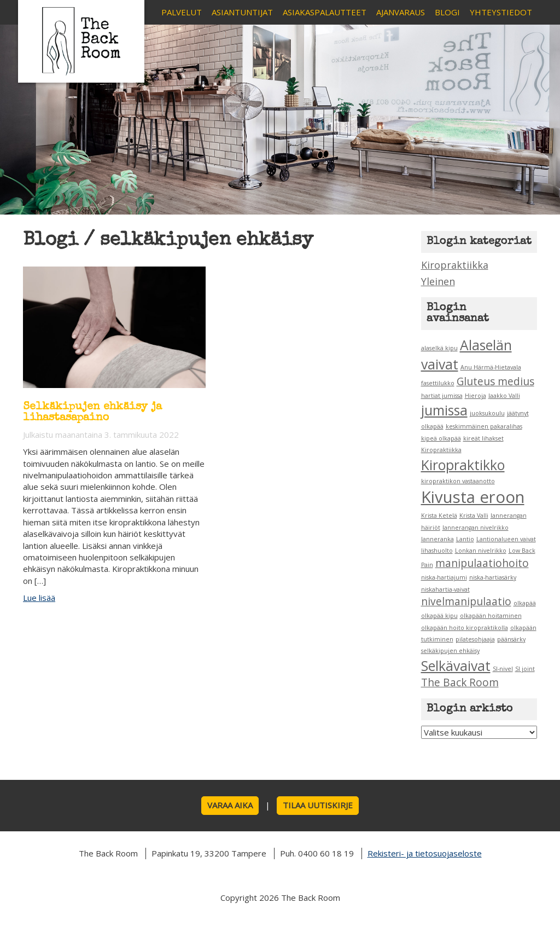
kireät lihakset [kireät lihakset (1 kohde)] (483, 438)
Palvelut (182, 12)
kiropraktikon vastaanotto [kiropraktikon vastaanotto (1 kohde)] (458, 481)
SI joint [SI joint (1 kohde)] (525, 669)
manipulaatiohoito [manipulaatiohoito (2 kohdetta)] (482, 563)
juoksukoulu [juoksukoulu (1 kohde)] (487, 413)
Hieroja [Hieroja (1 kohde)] (476, 396)
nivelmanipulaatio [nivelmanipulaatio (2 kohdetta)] (466, 601)
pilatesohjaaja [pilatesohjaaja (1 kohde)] (475, 639)
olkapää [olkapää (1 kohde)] (525, 603)
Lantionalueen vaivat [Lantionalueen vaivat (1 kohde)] (506, 539)
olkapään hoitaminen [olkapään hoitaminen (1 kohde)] (491, 616)
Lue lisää (39, 598)
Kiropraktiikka (455, 265)
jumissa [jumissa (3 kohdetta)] (444, 410)
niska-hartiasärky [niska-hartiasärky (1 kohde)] (493, 577)
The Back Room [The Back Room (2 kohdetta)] (460, 682)
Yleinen (438, 281)
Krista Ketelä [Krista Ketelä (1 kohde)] (439, 516)
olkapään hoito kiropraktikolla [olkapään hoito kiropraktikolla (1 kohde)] (465, 628)
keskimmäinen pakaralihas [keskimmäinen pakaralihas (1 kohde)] (484, 426)
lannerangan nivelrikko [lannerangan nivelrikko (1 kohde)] (476, 528)
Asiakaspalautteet (325, 12)
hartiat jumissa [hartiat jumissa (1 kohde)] (442, 396)
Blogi (447, 12)
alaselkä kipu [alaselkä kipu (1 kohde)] (439, 348)
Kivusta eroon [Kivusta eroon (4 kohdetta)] (473, 497)
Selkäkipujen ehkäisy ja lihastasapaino (92, 413)
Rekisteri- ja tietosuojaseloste (425, 853)
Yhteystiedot (501, 12)
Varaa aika (230, 805)
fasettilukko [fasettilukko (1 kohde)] (438, 383)
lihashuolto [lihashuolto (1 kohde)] (437, 551)
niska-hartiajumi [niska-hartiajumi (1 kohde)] (444, 577)
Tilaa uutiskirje (318, 805)
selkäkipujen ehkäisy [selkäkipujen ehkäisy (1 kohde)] (450, 651)
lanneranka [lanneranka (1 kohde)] (437, 539)
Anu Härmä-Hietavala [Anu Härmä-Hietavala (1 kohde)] (491, 367)
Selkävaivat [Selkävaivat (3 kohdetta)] (456, 666)
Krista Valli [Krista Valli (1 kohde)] (474, 516)
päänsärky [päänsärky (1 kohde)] (511, 639)
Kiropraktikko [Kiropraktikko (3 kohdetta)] (463, 465)
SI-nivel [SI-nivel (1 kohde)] (503, 669)
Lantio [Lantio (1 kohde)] (465, 539)
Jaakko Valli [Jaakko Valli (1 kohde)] (504, 396)
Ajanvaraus (401, 12)
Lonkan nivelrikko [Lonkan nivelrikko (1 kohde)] (481, 551)
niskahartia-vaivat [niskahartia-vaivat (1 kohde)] (445, 589)
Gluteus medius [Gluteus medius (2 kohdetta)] (495, 381)
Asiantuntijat (242, 12)
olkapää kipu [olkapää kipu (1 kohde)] (439, 616)
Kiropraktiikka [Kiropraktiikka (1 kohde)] (441, 450)
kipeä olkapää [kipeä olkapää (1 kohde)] (441, 438)
